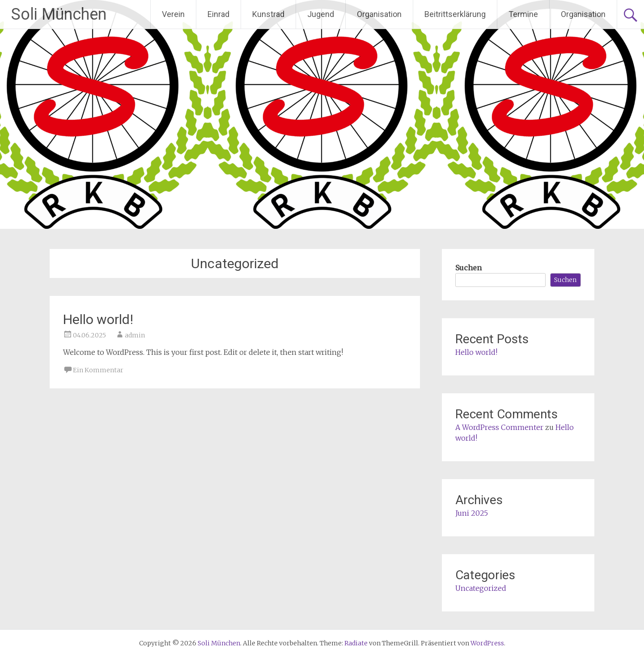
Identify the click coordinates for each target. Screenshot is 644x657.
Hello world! (98, 319)
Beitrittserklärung (455, 14)
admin (135, 335)
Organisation (379, 14)
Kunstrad (268, 14)
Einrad (218, 14)
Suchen (468, 268)
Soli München (59, 14)
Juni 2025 (472, 513)
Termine (523, 14)
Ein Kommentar (98, 370)
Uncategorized (481, 588)
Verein (173, 14)
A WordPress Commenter (499, 427)
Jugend (321, 14)
